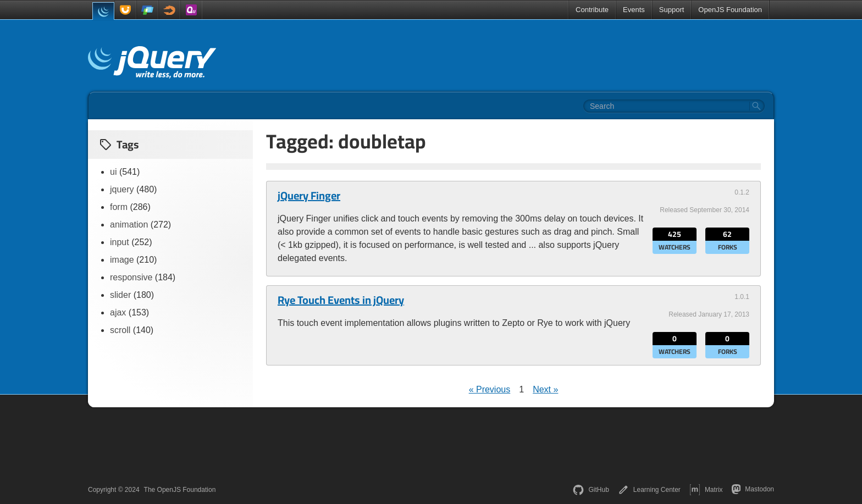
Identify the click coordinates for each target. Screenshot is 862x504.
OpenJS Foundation (730, 10)
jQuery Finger (309, 196)
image (122, 260)
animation (129, 225)
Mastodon (753, 489)
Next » (545, 389)
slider (120, 295)
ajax (118, 312)
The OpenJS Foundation (180, 490)
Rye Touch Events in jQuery (341, 300)
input (120, 242)
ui (113, 172)
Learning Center (649, 490)
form (119, 207)
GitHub (591, 490)
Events (634, 10)
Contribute (592, 10)
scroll (120, 330)
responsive (131, 277)
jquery (122, 189)
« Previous (490, 389)
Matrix (706, 490)
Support (672, 10)
